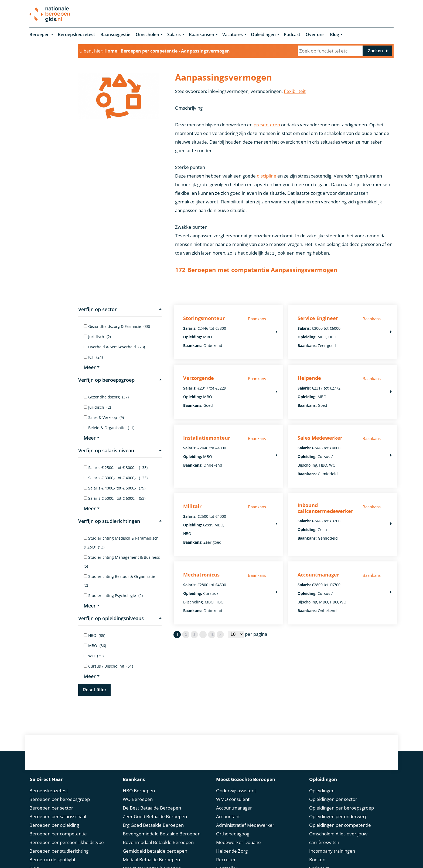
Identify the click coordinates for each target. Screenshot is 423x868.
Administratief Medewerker (245, 825)
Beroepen (40, 34)
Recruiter (226, 860)
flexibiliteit (295, 91)
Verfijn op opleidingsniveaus (120, 618)
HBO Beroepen (139, 791)
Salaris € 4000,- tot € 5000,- (115, 488)
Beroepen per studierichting (59, 851)
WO (94, 656)
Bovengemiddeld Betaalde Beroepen (162, 834)
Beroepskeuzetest (76, 34)
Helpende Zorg (232, 851)
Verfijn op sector (120, 309)
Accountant (228, 816)
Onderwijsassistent (236, 791)
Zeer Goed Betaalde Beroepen (155, 816)
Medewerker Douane (238, 842)
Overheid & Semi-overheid (114, 347)
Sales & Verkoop (104, 417)
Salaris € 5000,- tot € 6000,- (115, 498)
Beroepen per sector (51, 808)
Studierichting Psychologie (113, 596)
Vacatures (233, 34)
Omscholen (147, 34)
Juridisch (97, 337)
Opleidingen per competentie (340, 825)
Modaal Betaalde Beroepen (151, 860)
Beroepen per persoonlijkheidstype (67, 842)
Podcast (292, 34)
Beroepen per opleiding (54, 825)
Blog (335, 34)
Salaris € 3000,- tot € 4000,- (116, 478)
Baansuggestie (115, 34)
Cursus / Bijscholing (108, 666)
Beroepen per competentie (58, 834)
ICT (93, 357)
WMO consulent (233, 799)
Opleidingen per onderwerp (338, 816)
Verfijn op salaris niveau (120, 450)
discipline (267, 176)
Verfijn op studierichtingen (120, 521)
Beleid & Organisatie (109, 428)
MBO (95, 646)
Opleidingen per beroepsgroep (342, 808)
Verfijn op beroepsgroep (120, 380)
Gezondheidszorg (106, 397)
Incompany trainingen (332, 851)
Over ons (315, 34)
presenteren (267, 125)
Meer (92, 367)
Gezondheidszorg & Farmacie (117, 326)
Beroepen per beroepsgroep (60, 799)
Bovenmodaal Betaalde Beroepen (158, 842)
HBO (94, 635)
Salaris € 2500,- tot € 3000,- (116, 468)
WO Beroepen (138, 799)
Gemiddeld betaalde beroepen (155, 851)
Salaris (174, 34)
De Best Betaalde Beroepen (152, 808)
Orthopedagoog (233, 834)
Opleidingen (263, 34)
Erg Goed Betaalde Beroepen (153, 825)
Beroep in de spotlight (52, 860)
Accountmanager (234, 808)
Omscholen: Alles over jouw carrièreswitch (338, 838)
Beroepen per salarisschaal (58, 816)
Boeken (317, 860)
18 (212, 634)
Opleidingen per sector (333, 799)
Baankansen (202, 34)
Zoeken (375, 51)
